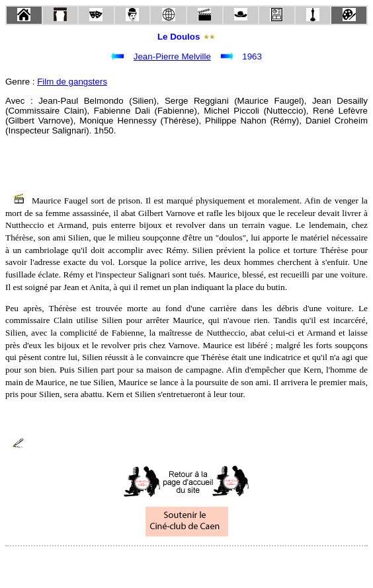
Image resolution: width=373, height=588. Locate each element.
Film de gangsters (72, 82)
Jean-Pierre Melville (172, 56)
